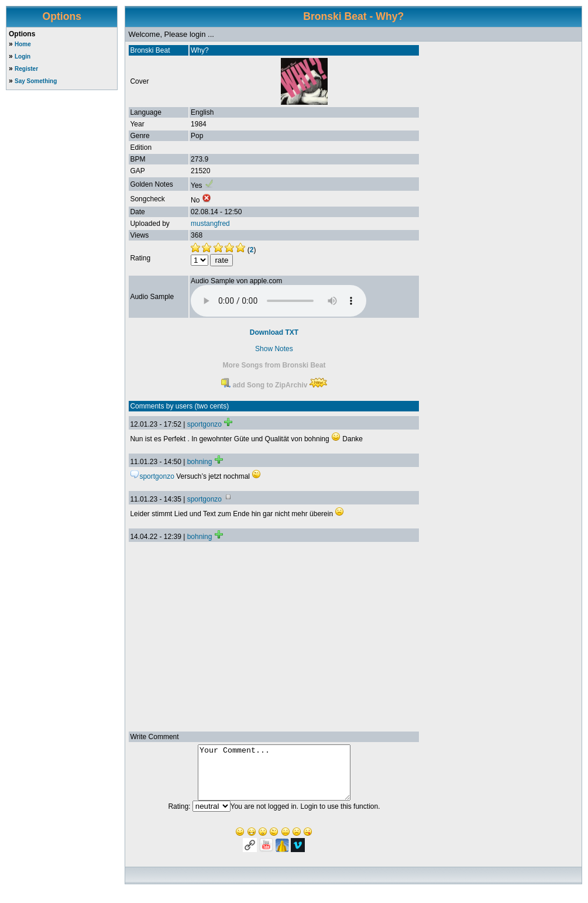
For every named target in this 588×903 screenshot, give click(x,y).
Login (23, 56)
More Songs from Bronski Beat (274, 365)
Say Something (36, 81)
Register (26, 69)
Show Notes (274, 349)
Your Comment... (274, 778)
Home (23, 44)
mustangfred (210, 224)
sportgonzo (204, 424)
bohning (200, 462)
